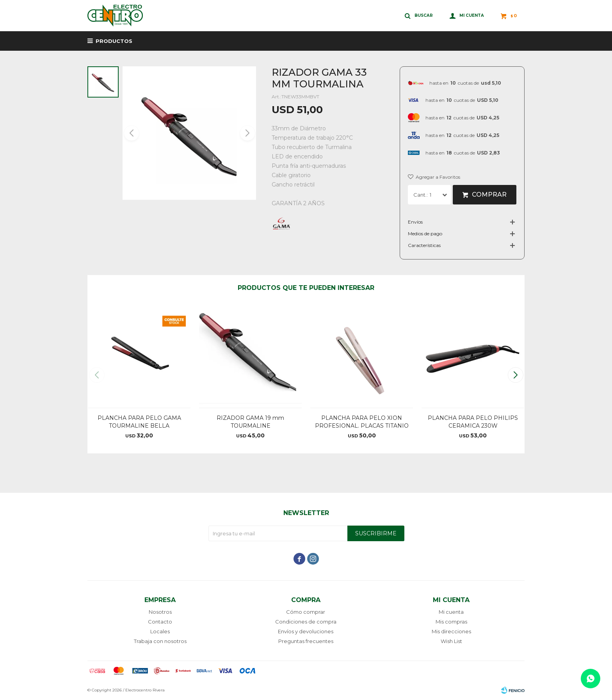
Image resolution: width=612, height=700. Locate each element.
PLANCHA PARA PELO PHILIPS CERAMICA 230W (473, 422)
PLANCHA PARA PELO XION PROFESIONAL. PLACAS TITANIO (362, 422)
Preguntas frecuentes (306, 641)
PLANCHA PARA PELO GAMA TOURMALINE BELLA (139, 422)
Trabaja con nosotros (160, 641)
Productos (114, 41)
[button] (247, 133)
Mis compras (451, 622)
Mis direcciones (451, 631)
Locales (160, 631)
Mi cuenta (451, 612)
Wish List (451, 641)
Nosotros (160, 612)
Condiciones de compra (306, 622)
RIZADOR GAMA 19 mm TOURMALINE (250, 422)
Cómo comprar (306, 612)
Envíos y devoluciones (306, 631)
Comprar (489, 195)
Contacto (160, 622)
